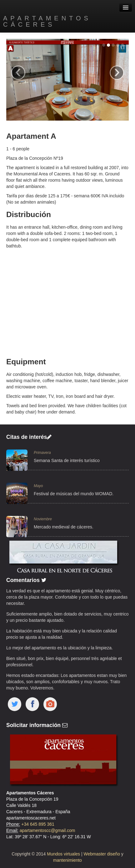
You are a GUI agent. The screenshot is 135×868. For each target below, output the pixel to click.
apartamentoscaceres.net (31, 818)
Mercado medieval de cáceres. (64, 527)
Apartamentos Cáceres (47, 21)
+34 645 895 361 (38, 824)
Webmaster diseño (102, 854)
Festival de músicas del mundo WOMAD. (74, 494)
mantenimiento (67, 860)
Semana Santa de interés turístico (67, 460)
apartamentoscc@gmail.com (47, 830)
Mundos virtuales (63, 854)
